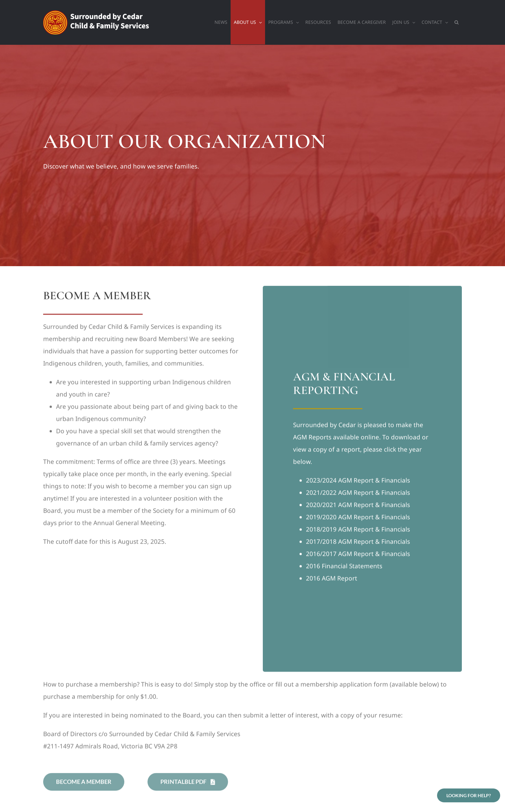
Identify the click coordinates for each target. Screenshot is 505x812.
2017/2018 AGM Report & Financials (358, 543)
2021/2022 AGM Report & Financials (358, 494)
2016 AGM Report (332, 579)
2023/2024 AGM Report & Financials (358, 481)
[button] (457, 22)
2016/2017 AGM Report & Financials (358, 555)
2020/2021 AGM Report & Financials (358, 506)
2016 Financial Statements (344, 567)
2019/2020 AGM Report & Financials (358, 518)
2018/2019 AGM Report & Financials (358, 530)
